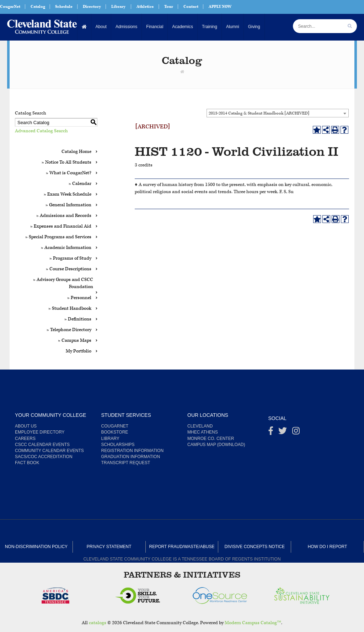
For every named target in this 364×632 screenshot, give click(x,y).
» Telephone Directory (69, 330)
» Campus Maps (75, 341)
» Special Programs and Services (58, 237)
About (101, 27)
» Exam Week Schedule (68, 194)
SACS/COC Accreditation (44, 457)
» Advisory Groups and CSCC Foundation (63, 283)
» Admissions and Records (64, 216)
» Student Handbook (70, 309)
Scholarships (118, 445)
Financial (155, 27)
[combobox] (278, 113)
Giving (254, 27)
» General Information (68, 205)
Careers (25, 439)
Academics (183, 27)
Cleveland (200, 426)
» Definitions (78, 319)
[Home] (84, 27)
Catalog (38, 7)
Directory (92, 7)
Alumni (233, 27)
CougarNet (10, 7)
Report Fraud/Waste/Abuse (182, 547)
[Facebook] (271, 432)
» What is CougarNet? (69, 173)
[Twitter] (283, 432)
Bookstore (115, 432)
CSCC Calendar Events (42, 445)
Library (118, 7)
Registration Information (133, 451)
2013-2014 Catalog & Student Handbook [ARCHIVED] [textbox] (259, 113)
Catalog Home (76, 152)
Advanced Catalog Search (41, 131)
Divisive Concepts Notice (255, 547)
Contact (191, 7)
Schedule (64, 7)
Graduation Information (131, 457)
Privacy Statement (109, 547)
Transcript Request (126, 463)
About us (26, 426)
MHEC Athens (203, 432)
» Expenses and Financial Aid (61, 226)
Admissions (126, 27)
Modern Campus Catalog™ (253, 623)
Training (210, 27)
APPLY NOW (220, 7)
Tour (169, 7)
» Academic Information (66, 248)
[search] (350, 26)
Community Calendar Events (49, 451)
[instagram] (296, 432)
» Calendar (80, 184)
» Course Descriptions (69, 269)
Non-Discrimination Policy (36, 547)
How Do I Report (327, 547)
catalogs (98, 623)
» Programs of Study (70, 258)
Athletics (145, 7)
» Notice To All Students (66, 162)
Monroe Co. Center (211, 439)
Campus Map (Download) (216, 445)
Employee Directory (40, 432)
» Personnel (79, 298)
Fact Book (27, 463)
